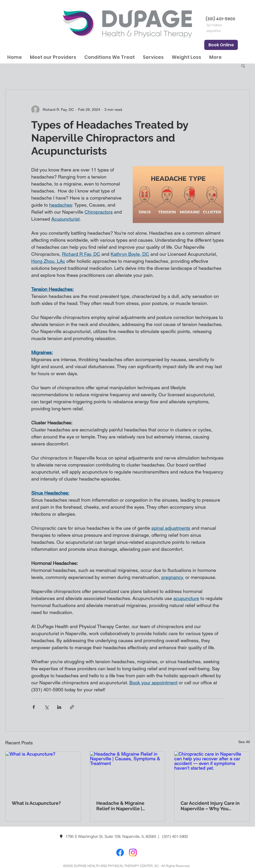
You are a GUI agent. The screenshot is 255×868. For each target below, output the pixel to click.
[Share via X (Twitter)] (46, 707)
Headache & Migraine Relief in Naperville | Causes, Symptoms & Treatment (120, 806)
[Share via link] (72, 707)
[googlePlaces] (61, 837)
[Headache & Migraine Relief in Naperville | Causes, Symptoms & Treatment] (128, 773)
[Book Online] (221, 45)
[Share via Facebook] (34, 707)
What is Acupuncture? (36, 803)
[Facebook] (120, 853)
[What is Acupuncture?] (43, 773)
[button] (53, 57)
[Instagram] (133, 853)
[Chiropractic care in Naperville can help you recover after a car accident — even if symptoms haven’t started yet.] (212, 773)
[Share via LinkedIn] (59, 707)
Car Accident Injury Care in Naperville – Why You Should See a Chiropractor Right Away (210, 806)
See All (244, 742)
